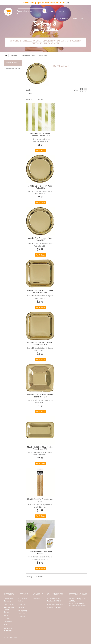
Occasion (7, 618)
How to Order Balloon (13, 69)
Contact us (22, 604)
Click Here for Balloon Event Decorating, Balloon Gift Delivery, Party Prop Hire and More (46, 42)
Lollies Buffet (8, 622)
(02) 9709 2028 (42, 3)
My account (36, 599)
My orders (36, 602)
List (86, 90)
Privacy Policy (23, 611)
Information (12, 63)
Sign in (53, 11)
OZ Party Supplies (16, 638)
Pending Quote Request (60, 19)
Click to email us (56, 607)
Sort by (28, 90)
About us (21, 607)
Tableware (7, 625)
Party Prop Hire (9, 604)
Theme (6, 615)
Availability (78, 19)
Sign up (62, 11)
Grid (82, 90)
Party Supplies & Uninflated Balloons (9, 610)
